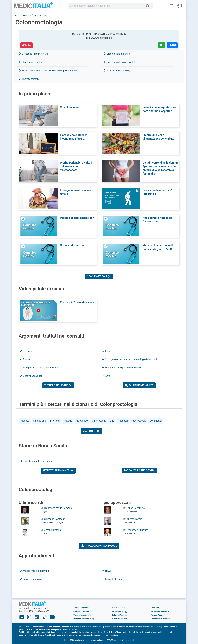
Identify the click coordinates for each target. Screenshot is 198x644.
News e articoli (99, 276)
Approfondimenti (29, 79)
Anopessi (123, 421)
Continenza (156, 421)
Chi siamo (155, 608)
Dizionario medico (120, 619)
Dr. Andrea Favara (133, 519)
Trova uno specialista (82, 615)
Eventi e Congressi (31, 579)
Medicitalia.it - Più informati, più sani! (34, 6)
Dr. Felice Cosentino (134, 508)
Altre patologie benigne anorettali (39, 368)
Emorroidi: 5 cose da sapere (77, 302)
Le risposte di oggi (120, 611)
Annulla (26, 45)
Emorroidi (26, 351)
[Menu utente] (180, 6)
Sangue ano (39, 421)
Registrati (85, 608)
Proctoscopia (139, 421)
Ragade (68, 421)
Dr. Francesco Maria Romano (56, 508)
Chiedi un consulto (30, 62)
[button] (167, 619)
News (107, 571)
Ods (112, 421)
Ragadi (107, 351)
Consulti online (118, 608)
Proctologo (82, 421)
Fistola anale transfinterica (36, 461)
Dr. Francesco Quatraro (136, 530)
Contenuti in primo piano (34, 54)
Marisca (25, 421)
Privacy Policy (157, 615)
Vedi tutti (91, 431)
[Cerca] (149, 6)
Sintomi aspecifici (31, 376)
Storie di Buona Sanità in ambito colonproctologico (48, 71)
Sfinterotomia (99, 421)
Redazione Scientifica (160, 611)
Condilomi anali (70, 107)
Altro (106, 376)
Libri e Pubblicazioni (115, 579)
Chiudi (172, 45)
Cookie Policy (157, 619)
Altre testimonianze (58, 470)
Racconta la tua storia (139, 470)
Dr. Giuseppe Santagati (53, 519)
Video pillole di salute (117, 54)
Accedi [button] (76, 608)
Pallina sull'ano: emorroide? (77, 218)
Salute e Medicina (120, 615)
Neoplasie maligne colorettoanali (121, 368)
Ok (162, 45)
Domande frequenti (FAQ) (84, 619)
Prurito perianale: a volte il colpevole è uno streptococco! (76, 166)
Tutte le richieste (58, 385)
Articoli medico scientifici (35, 571)
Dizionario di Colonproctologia (121, 62)
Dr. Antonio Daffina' (51, 530)
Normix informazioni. (73, 245)
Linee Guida (50, 629)
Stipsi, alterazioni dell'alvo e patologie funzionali (129, 359)
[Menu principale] (172, 6)
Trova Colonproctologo (118, 71)
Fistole (25, 359)
